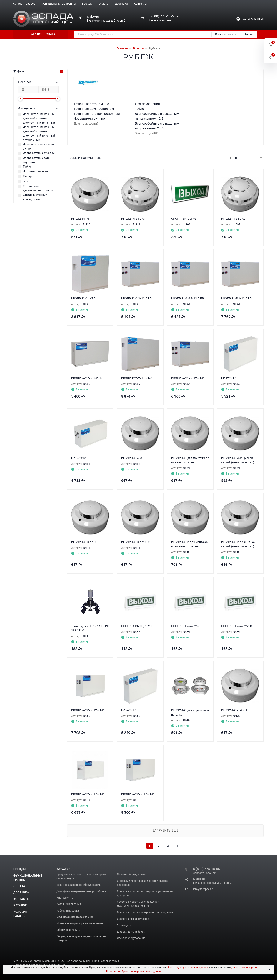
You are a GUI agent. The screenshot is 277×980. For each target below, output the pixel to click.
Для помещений (86, 123)
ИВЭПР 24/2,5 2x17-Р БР (88, 794)
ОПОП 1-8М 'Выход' (184, 219)
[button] (271, 45)
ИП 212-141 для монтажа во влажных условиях (190, 460)
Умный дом (124, 925)
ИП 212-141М (80, 219)
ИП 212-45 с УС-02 (233, 219)
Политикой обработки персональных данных (134, 971)
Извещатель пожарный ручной (39, 146)
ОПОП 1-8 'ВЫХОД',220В (137, 626)
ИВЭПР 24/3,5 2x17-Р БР (138, 794)
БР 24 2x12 (78, 458)
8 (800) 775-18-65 (162, 16)
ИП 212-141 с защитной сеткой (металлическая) (238, 460)
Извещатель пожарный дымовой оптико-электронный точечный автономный (39, 133)
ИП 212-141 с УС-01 (234, 710)
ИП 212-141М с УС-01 (85, 542)
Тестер (27, 176)
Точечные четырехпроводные (97, 114)
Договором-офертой (244, 967)
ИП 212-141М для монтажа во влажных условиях (189, 544)
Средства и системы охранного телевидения (145, 912)
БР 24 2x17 (128, 710)
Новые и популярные (84, 158)
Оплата (19, 886)
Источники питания (69, 904)
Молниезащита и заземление (75, 917)
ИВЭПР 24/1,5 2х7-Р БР (87, 378)
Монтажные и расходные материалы (80, 923)
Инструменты (65, 898)
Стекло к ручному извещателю (35, 197)
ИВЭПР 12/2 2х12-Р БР (136, 299)
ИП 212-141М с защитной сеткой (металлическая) (238, 544)
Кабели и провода (68, 911)
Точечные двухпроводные (94, 109)
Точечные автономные (91, 104)
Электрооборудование (131, 938)
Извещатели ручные (89, 118)
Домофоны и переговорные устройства (81, 891)
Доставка (21, 892)
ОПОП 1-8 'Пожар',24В (186, 626)
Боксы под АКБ (147, 133)
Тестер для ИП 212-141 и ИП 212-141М (90, 628)
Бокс (26, 181)
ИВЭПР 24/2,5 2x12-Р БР (188, 378)
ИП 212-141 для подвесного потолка (190, 712)
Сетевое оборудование (131, 874)
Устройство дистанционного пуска (38, 188)
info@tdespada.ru (204, 889)
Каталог (20, 905)
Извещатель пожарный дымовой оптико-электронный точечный (39, 118)
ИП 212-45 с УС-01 (133, 219)
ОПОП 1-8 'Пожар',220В (237, 626)
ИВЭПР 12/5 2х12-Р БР (236, 299)
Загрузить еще (165, 830)
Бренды (20, 869)
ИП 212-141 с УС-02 (134, 458)
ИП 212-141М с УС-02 (135, 542)
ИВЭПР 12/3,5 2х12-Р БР (188, 299)
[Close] (269, 969)
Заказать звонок (160, 20)
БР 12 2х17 (229, 378)
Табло (27, 167)
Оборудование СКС (68, 930)
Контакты (21, 899)
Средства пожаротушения (133, 919)
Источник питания (35, 171)
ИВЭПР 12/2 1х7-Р (83, 299)
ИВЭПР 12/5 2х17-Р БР (136, 378)
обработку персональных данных (188, 967)
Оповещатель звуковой (39, 153)
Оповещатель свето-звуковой (37, 160)
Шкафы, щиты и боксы (131, 932)
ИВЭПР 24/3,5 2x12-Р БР (88, 710)
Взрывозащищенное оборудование (78, 885)
